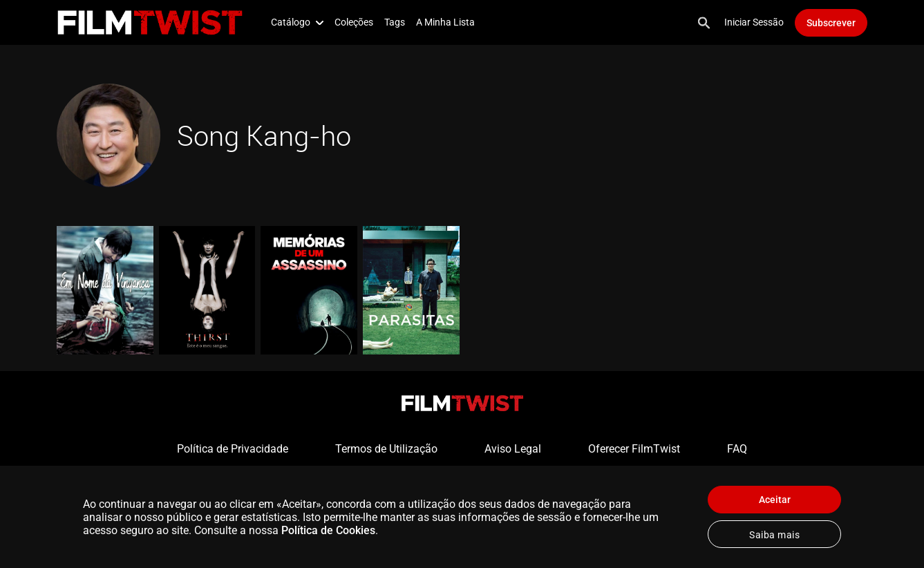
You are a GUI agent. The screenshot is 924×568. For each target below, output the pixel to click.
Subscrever (831, 23)
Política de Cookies (328, 530)
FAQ (737, 449)
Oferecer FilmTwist (634, 449)
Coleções (354, 22)
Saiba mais (774, 535)
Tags (395, 22)
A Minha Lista (445, 22)
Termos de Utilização (386, 449)
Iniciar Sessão (754, 22)
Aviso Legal (513, 449)
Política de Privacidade (233, 449)
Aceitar (775, 500)
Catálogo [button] (297, 22)
